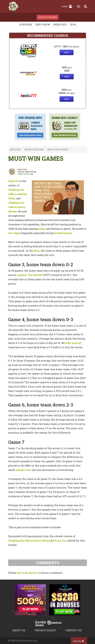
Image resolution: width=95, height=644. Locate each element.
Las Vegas (14, 233)
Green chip (60, 25)
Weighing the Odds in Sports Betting (17, 207)
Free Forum (43, 25)
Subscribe (26, 25)
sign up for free (48, 17)
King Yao (14, 181)
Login (67, 6)
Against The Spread (29, 275)
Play (67, 52)
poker (42, 229)
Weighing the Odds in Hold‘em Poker (18, 194)
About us (19, 630)
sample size (23, 470)
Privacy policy (45, 630)
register (33, 573)
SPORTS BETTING (34, 150)
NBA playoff (73, 343)
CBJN (73, 25)
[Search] (85, 6)
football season (63, 233)
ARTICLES (15, 150)
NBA (37, 251)
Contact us (73, 630)
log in (20, 573)
